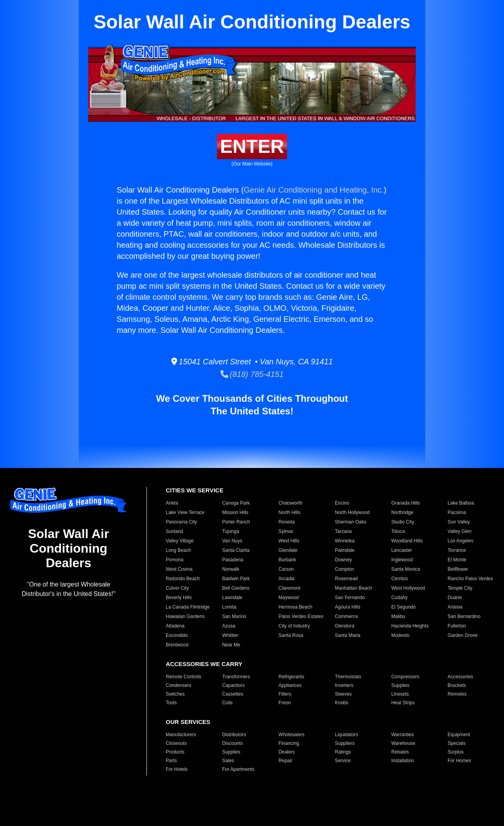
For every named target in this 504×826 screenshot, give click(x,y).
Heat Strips (403, 703)
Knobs (341, 703)
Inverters (344, 685)
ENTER (252, 146)
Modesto (400, 635)
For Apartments (238, 769)
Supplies (400, 685)
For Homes (459, 761)
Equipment (459, 735)
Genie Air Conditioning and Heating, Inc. (314, 190)
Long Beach (178, 550)
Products (175, 752)
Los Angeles (460, 541)
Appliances (290, 685)
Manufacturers (181, 735)
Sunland (174, 531)
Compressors (405, 677)
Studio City (403, 522)
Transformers (236, 677)
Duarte (455, 598)
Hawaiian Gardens (185, 616)
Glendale (288, 550)
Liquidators (346, 735)
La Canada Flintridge (188, 607)
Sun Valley (459, 522)
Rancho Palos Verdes (470, 579)
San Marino (234, 616)
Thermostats (348, 677)
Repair (285, 761)
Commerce (346, 616)
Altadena (175, 626)
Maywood (288, 598)
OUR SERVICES (188, 722)
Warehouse (403, 743)
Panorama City (181, 522)
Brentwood (177, 645)
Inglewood (402, 560)
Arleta (172, 503)
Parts (171, 761)
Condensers (179, 685)
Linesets (400, 694)
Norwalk (231, 569)
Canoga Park (236, 503)
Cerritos (400, 579)
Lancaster (402, 550)
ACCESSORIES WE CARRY (204, 664)
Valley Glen (460, 531)
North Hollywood (352, 512)
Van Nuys (232, 541)
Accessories (460, 677)
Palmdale (345, 550)
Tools (171, 703)
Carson (286, 569)
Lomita (229, 607)
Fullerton (457, 626)
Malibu (398, 616)
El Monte (457, 560)
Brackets (457, 685)
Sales (228, 761)
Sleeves (343, 694)
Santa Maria (347, 635)
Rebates (400, 752)
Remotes (457, 694)
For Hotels (177, 769)
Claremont (289, 588)
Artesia (455, 607)
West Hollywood (408, 588)
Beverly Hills (179, 598)
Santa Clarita (236, 550)
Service (343, 761)
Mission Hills (235, 512)
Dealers (286, 752)
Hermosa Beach (295, 607)
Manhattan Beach (353, 588)
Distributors (234, 735)
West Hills (289, 541)
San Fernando (350, 598)
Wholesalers (291, 735)
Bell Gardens (236, 588)
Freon (284, 703)
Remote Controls (183, 677)
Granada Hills (406, 503)
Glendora (344, 626)
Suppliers (345, 743)
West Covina (179, 569)
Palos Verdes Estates (301, 616)
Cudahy (399, 598)
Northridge (402, 512)
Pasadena (233, 560)
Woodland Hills (407, 541)
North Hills (289, 512)
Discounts (233, 743)
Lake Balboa (461, 503)
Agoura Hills (347, 607)
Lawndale (232, 598)
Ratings (343, 752)
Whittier (230, 635)
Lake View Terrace (185, 512)
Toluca (398, 531)
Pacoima (457, 512)
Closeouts (176, 743)
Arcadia (286, 579)
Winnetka (345, 541)
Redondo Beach (183, 579)
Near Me (231, 645)
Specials (457, 743)
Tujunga (231, 531)
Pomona (175, 560)
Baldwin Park (236, 579)
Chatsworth (290, 503)
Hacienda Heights (410, 626)
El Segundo (404, 607)
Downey (343, 560)
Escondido (177, 635)
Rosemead (346, 579)
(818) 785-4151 (252, 374)
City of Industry (294, 626)
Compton (344, 569)
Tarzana (343, 531)
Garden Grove (463, 635)
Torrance (457, 550)
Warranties (403, 735)
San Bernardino (464, 616)
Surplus (456, 752)
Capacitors (233, 685)
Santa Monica (406, 569)
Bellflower (458, 569)
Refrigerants (291, 677)
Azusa (229, 626)
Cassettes (233, 694)
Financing (289, 743)
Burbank (287, 560)
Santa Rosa (291, 635)
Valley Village (180, 541)
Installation (403, 761)
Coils (227, 703)
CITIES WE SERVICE (195, 490)
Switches (175, 694)
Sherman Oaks (350, 522)
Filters (285, 694)
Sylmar (286, 531)
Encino (342, 503)
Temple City (460, 588)
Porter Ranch (236, 522)
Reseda (286, 522)
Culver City (177, 588)
